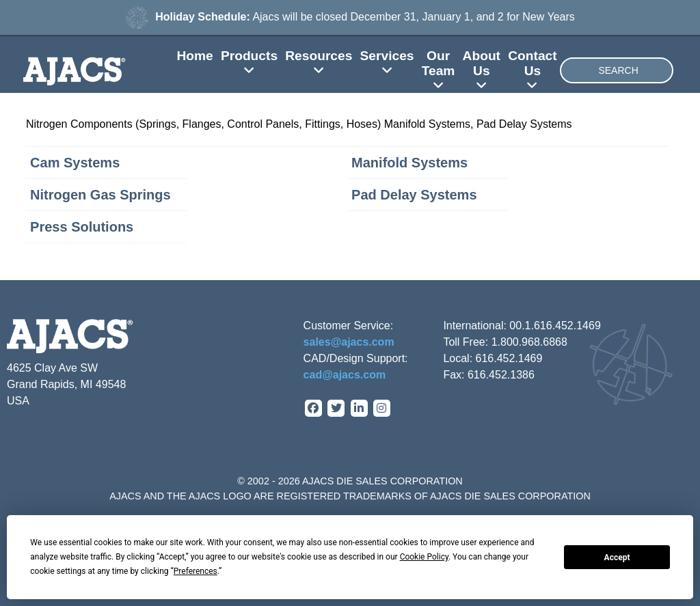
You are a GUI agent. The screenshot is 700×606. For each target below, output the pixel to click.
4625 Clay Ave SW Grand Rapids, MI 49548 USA (66, 384)
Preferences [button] (196, 571)
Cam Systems (75, 163)
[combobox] (617, 70)
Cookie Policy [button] (424, 557)
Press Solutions (82, 227)
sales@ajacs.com (349, 342)
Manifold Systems (409, 163)
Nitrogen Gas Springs (100, 195)
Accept (617, 557)
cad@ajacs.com (345, 375)
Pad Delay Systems (414, 195)
